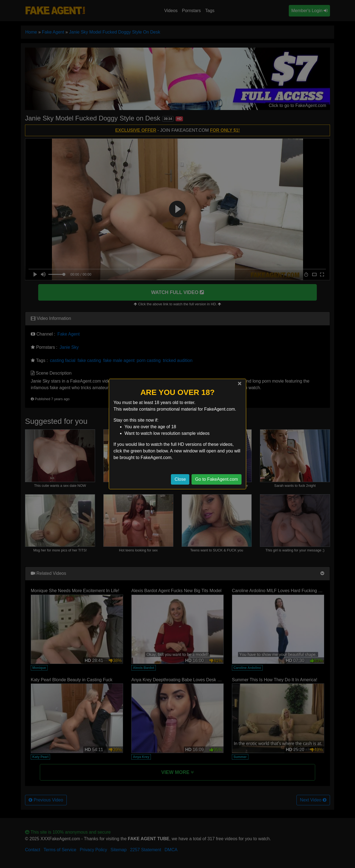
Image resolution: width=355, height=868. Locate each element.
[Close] (240, 383)
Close (180, 479)
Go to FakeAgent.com (217, 479)
